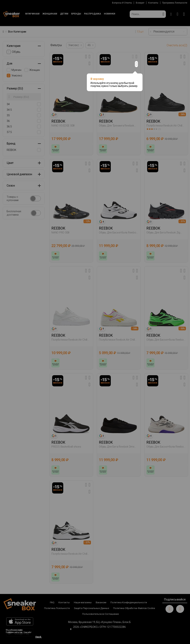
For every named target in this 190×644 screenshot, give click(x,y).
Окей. (39, 637)
